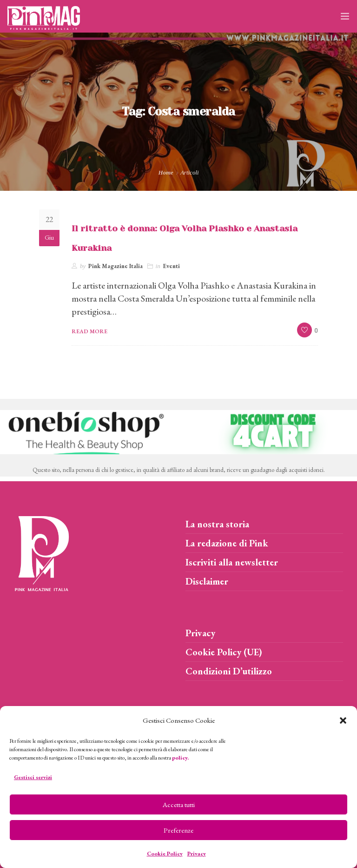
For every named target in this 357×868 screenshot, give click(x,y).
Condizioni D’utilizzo (229, 671)
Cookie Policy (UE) (224, 652)
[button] (343, 720)
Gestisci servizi (33, 777)
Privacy (197, 854)
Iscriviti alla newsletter (232, 562)
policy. (180, 758)
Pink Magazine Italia (116, 266)
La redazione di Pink (227, 543)
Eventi (172, 266)
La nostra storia (217, 524)
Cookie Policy (165, 854)
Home (166, 172)
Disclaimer (207, 581)
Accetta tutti (179, 804)
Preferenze (178, 830)
